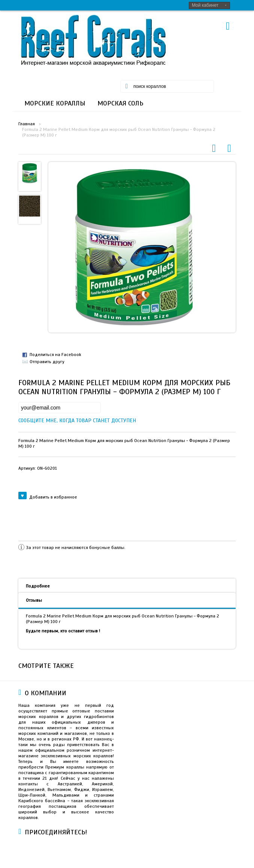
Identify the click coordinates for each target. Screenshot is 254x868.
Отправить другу (47, 362)
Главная (27, 124)
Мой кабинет (205, 5)
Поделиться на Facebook (55, 355)
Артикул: (38, 468)
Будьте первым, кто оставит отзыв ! (63, 631)
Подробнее (38, 586)
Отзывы (34, 600)
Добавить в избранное (48, 497)
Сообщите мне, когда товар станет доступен (25, 421)
